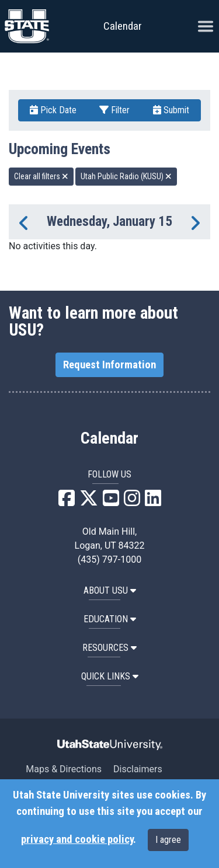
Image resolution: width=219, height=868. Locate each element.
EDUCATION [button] (110, 619)
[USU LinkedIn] (153, 502)
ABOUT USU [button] (110, 590)
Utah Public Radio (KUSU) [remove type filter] (126, 176)
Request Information (109, 365)
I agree (168, 840)
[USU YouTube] (111, 502)
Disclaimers (138, 769)
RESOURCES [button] (109, 648)
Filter (114, 110)
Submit (171, 110)
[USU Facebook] (67, 502)
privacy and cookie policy (77, 839)
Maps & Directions (64, 769)
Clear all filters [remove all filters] (41, 176)
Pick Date (53, 110)
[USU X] (89, 502)
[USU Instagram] (132, 502)
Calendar (109, 438)
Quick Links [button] (110, 676)
